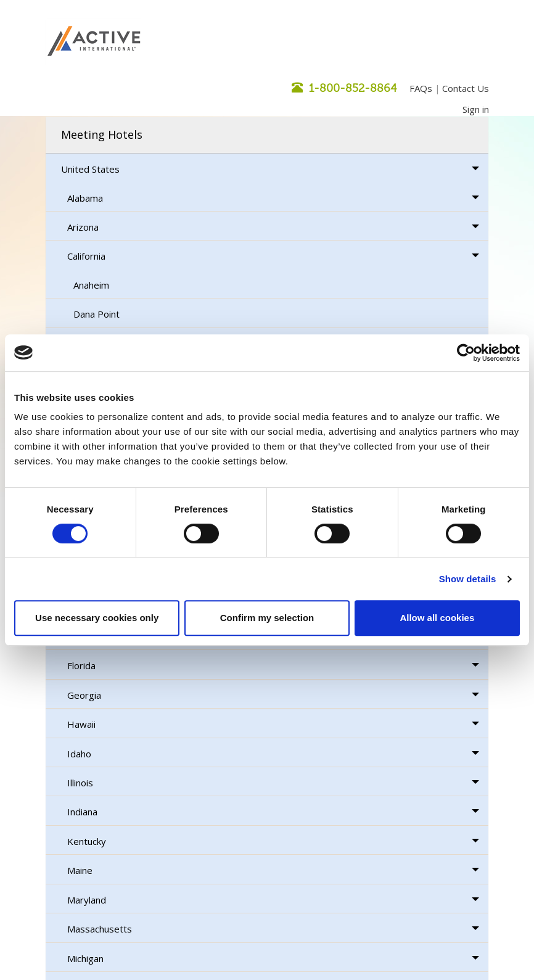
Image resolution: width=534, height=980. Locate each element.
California (86, 256)
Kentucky (87, 841)
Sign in (476, 109)
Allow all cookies (437, 618)
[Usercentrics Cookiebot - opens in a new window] (466, 353)
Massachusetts (100, 929)
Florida (81, 665)
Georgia (84, 695)
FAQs (421, 88)
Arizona (83, 227)
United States (90, 169)
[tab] (267, 135)
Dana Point (97, 314)
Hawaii (81, 724)
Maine (80, 870)
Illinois (80, 783)
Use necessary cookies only (97, 618)
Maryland (87, 900)
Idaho (79, 754)
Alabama (85, 198)
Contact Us (466, 88)
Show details (468, 579)
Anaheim (91, 285)
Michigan (85, 958)
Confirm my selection (267, 618)
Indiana (82, 812)
